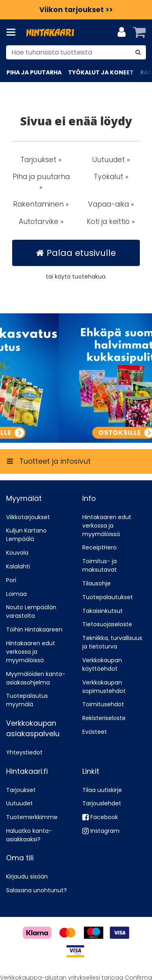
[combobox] (76, 52)
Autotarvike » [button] (41, 222)
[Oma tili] (122, 32)
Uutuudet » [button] (111, 160)
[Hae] (138, 52)
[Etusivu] (50, 33)
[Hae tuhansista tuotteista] (76, 52)
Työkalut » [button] (111, 177)
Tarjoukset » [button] (41, 160)
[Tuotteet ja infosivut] (13, 32)
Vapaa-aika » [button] (111, 204)
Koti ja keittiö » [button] (111, 222)
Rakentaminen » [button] (41, 204)
